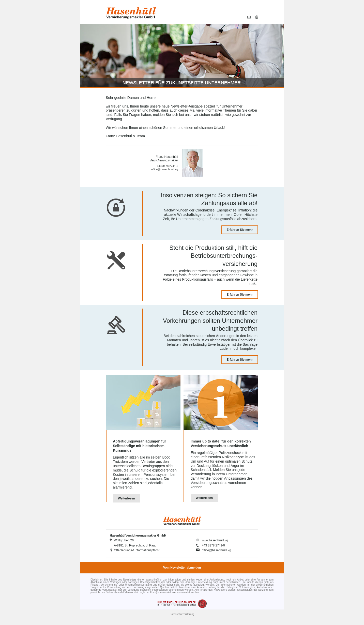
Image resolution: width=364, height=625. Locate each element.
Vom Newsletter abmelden (182, 568)
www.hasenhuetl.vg (215, 540)
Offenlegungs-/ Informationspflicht (137, 550)
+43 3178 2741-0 (168, 166)
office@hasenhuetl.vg (165, 169)
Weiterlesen (126, 498)
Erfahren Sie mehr (240, 230)
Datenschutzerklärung (182, 614)
